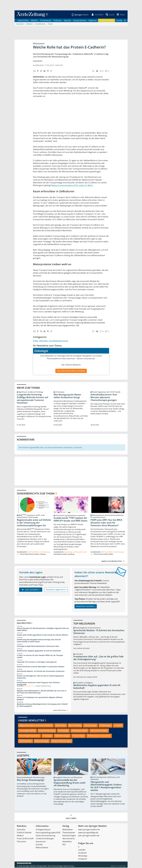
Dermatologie (90, 726)
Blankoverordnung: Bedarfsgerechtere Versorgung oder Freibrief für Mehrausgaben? (42, 706)
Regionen (93, 21)
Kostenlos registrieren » (56, 590)
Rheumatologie (42, 741)
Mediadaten (68, 830)
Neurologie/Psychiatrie (29, 736)
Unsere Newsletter (31, 721)
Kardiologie (63, 731)
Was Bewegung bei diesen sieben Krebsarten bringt (67, 396)
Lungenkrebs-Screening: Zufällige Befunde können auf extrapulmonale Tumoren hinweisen (32, 399)
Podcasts (58, 21)
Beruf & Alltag (75, 726)
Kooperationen (80, 21)
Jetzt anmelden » (31, 590)
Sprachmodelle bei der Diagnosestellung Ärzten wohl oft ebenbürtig (69, 783)
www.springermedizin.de (89, 830)
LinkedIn (82, 850)
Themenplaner (69, 833)
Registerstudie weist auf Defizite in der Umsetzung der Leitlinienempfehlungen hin (34, 523)
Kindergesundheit (80, 731)
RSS (64, 845)
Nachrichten (23, 21)
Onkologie (43, 341)
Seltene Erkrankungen (61, 741)
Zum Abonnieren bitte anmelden (71, 371)
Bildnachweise (42, 848)
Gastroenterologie (47, 731)
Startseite (21, 830)
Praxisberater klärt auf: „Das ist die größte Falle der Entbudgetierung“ (98, 658)
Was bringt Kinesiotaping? (31, 780)
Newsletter (67, 842)
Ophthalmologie (62, 736)
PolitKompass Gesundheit (99, 736)
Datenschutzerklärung (46, 836)
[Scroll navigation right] (125, 21)
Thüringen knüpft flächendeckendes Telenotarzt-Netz (38, 647)
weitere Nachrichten (61, 711)
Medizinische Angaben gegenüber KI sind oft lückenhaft (39, 651)
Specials (67, 21)
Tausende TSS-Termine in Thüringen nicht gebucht (37, 662)
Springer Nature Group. (65, 866)
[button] (120, 15)
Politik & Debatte (107, 21)
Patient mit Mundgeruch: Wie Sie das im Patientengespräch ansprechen (40, 677)
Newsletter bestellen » (86, 607)
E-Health (118, 726)
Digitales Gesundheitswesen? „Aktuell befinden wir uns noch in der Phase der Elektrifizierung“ (42, 692)
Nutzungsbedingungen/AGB (48, 833)
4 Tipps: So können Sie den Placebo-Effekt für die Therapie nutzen (40, 657)
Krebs (36, 341)
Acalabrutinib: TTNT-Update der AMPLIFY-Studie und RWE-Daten (71, 520)
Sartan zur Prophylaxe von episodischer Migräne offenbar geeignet (40, 699)
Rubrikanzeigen (69, 836)
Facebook (82, 853)
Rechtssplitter (26, 741)
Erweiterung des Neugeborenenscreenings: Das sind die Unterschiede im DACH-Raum (39, 641)
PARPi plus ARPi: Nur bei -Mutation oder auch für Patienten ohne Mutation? (107, 523)
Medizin (34, 21)
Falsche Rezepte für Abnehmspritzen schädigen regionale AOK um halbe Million (43, 630)
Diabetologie (105, 726)
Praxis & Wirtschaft (25, 839)
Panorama (21, 842)
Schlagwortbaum (43, 830)
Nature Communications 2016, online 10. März (72, 186)
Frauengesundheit (27, 731)
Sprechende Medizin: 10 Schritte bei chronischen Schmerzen (41, 672)
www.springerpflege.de (88, 833)
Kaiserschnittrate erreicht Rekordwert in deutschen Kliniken (41, 667)
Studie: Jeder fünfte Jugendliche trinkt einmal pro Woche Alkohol (42, 635)
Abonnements (69, 839)
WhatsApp (83, 856)
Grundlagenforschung (58, 341)
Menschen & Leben (99, 731)
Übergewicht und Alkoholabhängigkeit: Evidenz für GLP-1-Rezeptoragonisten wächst (106, 786)
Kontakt (39, 845)
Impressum (41, 842)
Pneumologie (78, 736)
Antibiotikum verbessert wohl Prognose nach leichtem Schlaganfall (38, 684)
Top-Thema (61, 726)
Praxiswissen (46, 21)
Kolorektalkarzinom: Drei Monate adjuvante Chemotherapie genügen (104, 398)
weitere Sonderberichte (113, 562)
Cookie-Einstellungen (45, 839)
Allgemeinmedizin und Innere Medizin (36, 726)
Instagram (83, 859)
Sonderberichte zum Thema (36, 494)
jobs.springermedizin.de (89, 836)
